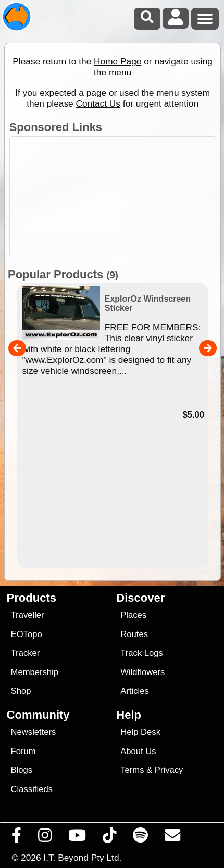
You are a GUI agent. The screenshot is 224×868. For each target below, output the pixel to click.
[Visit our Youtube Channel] (77, 838)
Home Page (117, 61)
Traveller (28, 615)
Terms (132, 770)
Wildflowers (142, 672)
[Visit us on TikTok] (110, 838)
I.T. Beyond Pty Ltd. (82, 858)
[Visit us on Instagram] (45, 838)
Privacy (169, 770)
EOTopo (27, 634)
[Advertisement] (117, 196)
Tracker (26, 653)
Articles (135, 691)
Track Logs (142, 653)
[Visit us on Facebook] (17, 838)
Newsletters (34, 732)
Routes (134, 634)
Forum (23, 751)
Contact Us (98, 103)
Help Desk (140, 732)
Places (133, 615)
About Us (138, 751)
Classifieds (32, 789)
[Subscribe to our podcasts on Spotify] (141, 838)
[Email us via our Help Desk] (173, 838)
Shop (21, 691)
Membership (35, 672)
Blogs (22, 770)
